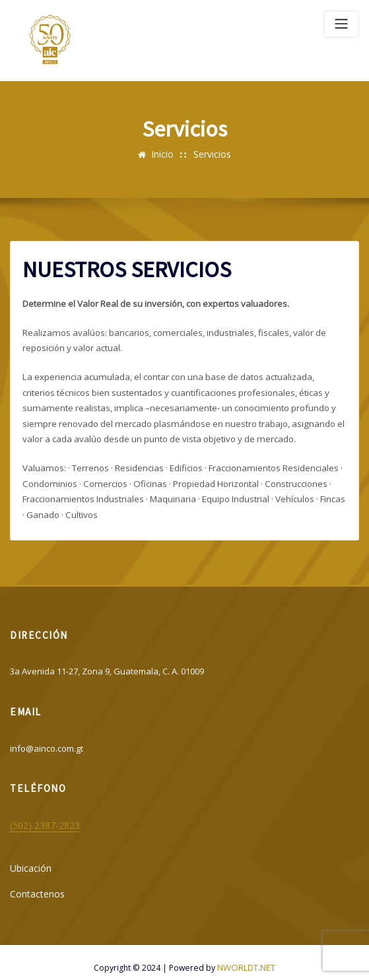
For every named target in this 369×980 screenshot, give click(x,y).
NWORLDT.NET (246, 956)
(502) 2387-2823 (40, 817)
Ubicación (29, 859)
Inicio (163, 154)
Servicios (211, 154)
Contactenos (35, 883)
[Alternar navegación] (341, 24)
